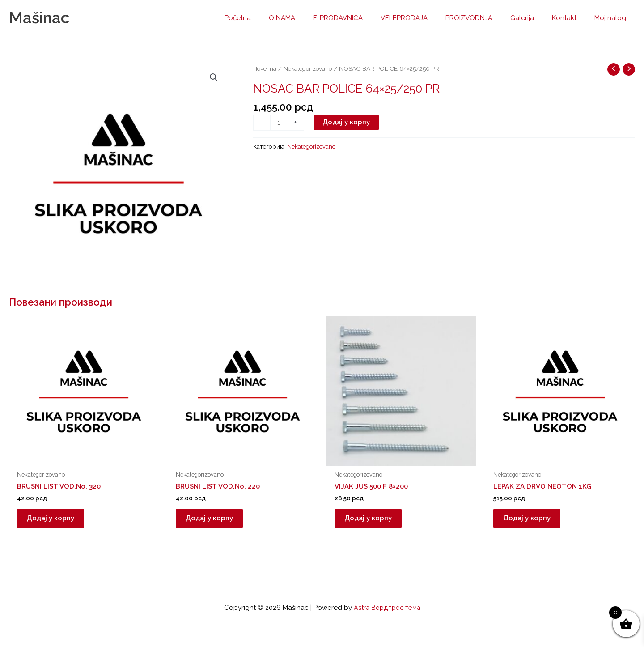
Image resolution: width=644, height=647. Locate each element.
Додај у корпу (347, 123)
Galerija (533, 18)
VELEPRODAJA (424, 18)
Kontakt (571, 18)
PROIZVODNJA (485, 18)
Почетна (265, 68)
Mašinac (39, 18)
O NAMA (311, 18)
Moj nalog (612, 18)
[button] (213, 78)
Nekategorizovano (309, 68)
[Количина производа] (279, 123)
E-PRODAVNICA (362, 18)
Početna (271, 18)
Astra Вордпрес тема (387, 608)
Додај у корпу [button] (54, 520)
